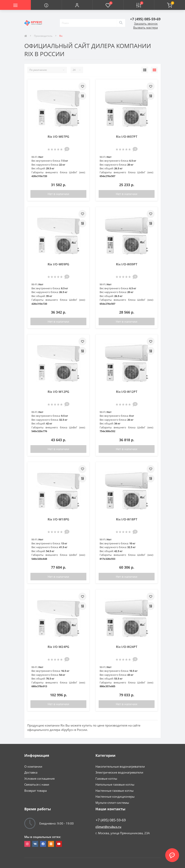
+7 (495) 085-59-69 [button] (111, 820)
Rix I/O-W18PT (127, 519)
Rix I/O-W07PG (59, 137)
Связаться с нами (37, 784)
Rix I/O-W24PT (127, 647)
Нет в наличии (58, 194)
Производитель (43, 36)
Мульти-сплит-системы (112, 803)
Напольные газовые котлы (115, 784)
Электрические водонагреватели (119, 772)
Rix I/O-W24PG (59, 647)
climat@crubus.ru (108, 827)
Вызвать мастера (145, 27)
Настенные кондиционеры (115, 796)
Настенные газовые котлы (115, 791)
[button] (77, 5)
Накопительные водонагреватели (120, 766)
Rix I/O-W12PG (59, 392)
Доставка (31, 772)
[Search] (121, 23)
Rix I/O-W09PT (127, 264)
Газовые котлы (106, 778)
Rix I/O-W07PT (127, 137)
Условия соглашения (39, 778)
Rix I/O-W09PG (59, 264)
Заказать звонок (146, 24)
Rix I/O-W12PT (127, 392)
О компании (33, 766)
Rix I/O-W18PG (59, 519)
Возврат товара (35, 791)
